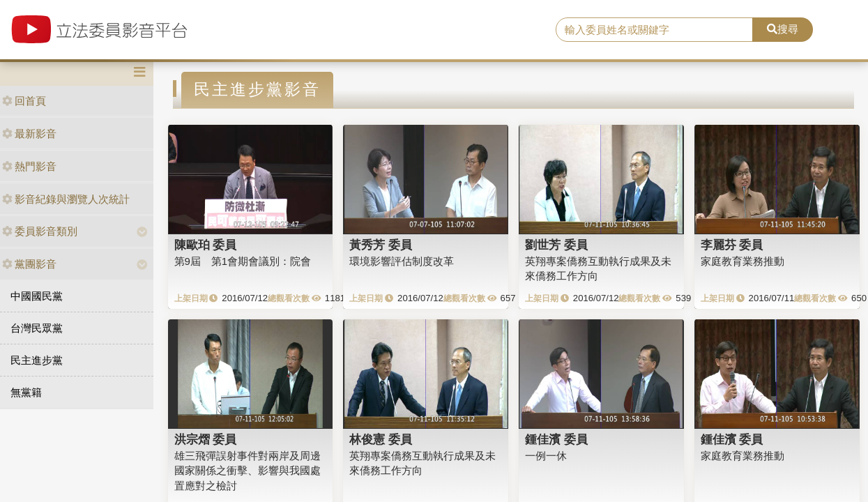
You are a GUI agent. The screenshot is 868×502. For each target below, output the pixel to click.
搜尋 (783, 29)
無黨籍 (26, 392)
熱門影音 (29, 166)
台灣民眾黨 (37, 328)
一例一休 (546, 456)
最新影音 (29, 134)
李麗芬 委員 (732, 245)
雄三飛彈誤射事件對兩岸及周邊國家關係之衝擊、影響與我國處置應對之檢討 (248, 471)
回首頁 (24, 101)
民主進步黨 (37, 360)
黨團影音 (29, 264)
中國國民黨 (37, 296)
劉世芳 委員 (556, 245)
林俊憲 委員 (381, 439)
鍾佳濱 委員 (556, 439)
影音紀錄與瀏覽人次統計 (66, 199)
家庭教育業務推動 (743, 261)
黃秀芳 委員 (381, 245)
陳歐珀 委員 (206, 245)
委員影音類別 (40, 231)
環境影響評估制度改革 (402, 261)
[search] (654, 30)
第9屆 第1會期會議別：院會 (243, 261)
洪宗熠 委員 (206, 439)
